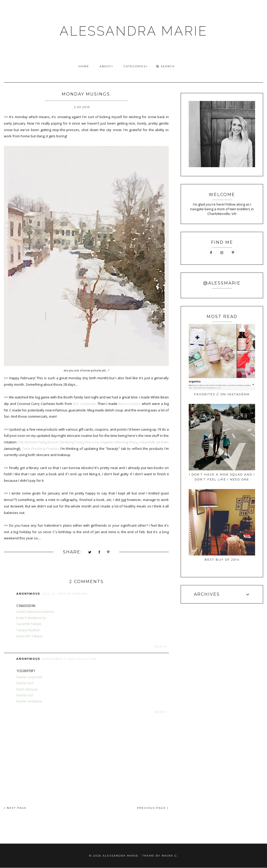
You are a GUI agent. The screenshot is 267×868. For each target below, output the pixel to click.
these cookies (130, 404)
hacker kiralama (29, 701)
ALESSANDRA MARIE (134, 31)
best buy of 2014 (222, 560)
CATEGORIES (136, 66)
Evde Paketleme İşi (31, 618)
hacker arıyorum (29, 677)
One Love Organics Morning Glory (111, 442)
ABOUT (106, 66)
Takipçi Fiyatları (28, 630)
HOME (84, 66)
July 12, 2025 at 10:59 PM (65, 594)
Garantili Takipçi (29, 624)
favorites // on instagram (222, 394)
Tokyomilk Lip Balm (154, 442)
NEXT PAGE (15, 808)
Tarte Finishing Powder (40, 449)
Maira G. (170, 856)
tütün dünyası (27, 689)
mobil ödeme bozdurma (35, 612)
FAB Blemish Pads (32, 442)
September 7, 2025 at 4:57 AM (69, 659)
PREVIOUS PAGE (153, 808)
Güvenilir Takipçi (29, 636)
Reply (161, 647)
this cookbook (85, 404)
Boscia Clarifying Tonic (65, 442)
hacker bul (25, 683)
